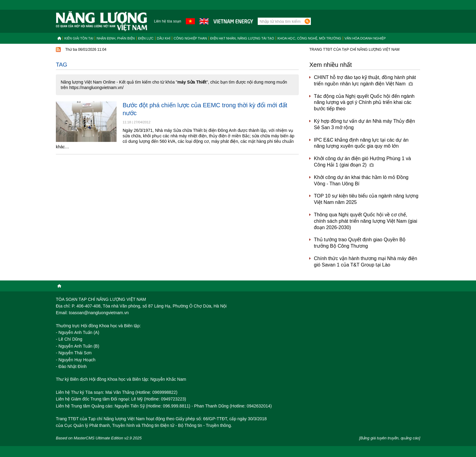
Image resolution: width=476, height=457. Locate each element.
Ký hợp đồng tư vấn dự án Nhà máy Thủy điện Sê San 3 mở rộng (364, 124)
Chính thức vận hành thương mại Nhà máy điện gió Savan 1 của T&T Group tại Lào (365, 262)
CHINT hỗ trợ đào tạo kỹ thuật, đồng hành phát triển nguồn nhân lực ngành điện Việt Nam (365, 81)
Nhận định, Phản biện (116, 38)
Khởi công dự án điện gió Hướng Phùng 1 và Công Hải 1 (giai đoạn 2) (362, 162)
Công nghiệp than (190, 38)
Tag (62, 65)
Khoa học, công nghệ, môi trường (309, 38)
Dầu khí (164, 38)
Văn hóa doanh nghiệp (365, 38)
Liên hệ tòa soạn (167, 21)
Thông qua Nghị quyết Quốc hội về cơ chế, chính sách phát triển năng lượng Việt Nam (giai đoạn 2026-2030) (365, 221)
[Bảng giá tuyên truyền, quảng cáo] (390, 438)
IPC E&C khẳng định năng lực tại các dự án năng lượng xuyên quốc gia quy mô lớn (361, 143)
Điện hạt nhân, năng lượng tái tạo (242, 38)
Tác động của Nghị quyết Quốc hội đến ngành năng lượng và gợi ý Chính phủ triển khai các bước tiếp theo (364, 103)
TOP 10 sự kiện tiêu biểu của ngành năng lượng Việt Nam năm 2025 (366, 199)
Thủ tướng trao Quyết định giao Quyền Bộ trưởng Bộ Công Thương (360, 243)
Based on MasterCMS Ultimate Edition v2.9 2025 (99, 438)
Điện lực (146, 38)
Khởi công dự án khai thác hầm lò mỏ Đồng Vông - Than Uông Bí (361, 180)
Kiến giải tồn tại (79, 38)
